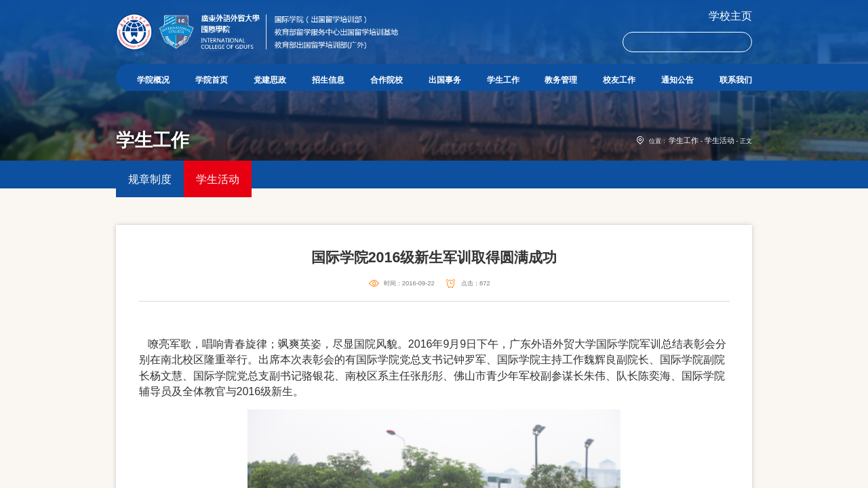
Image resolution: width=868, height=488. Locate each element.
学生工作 (692, 188)
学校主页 (730, 16)
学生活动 (722, 188)
